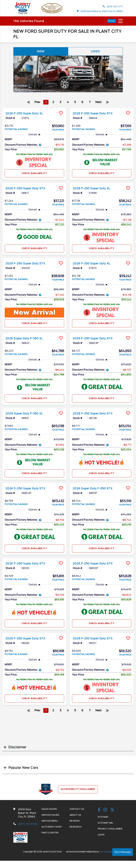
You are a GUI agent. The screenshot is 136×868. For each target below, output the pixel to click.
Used (95, 53)
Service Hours (50, 817)
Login (101, 836)
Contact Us (77, 811)
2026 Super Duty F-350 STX (96, 490)
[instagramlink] (105, 812)
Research (76, 829)
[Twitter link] (112, 812)
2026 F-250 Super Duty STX (96, 115)
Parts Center (50, 834)
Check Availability (34, 175)
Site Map (103, 819)
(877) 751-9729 (28, 826)
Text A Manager (123, 852)
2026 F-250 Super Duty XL (27, 115)
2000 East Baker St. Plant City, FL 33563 (100, 12)
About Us (75, 817)
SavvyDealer (106, 853)
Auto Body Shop (52, 829)
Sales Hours (49, 811)
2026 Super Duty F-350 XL (27, 340)
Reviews (75, 823)
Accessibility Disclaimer (78, 791)
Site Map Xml (105, 825)
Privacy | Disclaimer (110, 831)
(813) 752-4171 (113, 7)
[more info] (34, 110)
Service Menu (50, 823)
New (41, 53)
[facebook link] (99, 812)
